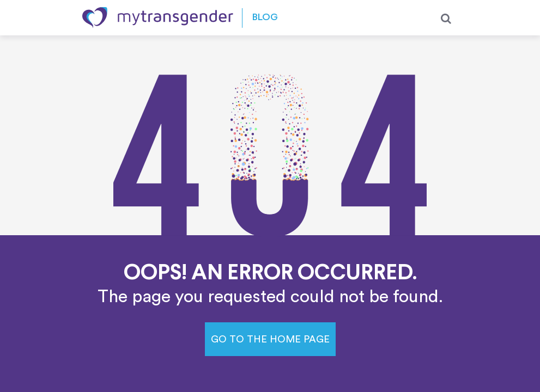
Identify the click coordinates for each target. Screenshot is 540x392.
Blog (265, 18)
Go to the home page (270, 339)
